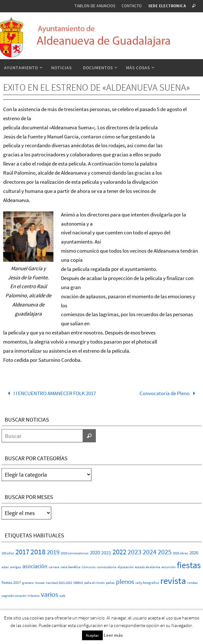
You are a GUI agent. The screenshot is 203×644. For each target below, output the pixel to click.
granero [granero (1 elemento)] (28, 583)
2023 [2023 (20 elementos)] (134, 552)
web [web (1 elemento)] (62, 596)
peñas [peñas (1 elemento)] (110, 583)
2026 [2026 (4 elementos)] (194, 553)
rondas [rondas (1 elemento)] (192, 583)
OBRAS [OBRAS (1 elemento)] (78, 583)
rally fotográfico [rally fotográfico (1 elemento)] (147, 583)
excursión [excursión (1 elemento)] (169, 567)
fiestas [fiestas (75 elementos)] (189, 565)
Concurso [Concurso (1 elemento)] (89, 567)
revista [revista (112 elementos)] (173, 581)
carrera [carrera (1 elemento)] (54, 567)
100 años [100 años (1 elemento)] (8, 553)
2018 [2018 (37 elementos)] (38, 552)
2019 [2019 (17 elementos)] (53, 552)
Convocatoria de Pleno (169, 393)
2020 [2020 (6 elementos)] (95, 553)
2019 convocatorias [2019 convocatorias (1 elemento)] (75, 553)
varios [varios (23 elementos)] (49, 594)
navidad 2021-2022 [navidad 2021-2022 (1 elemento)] (59, 583)
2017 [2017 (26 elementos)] (22, 552)
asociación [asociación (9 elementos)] (35, 566)
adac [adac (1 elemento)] (5, 567)
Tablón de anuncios (95, 6)
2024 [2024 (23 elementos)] (150, 552)
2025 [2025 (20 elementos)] (165, 552)
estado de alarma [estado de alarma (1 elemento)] (148, 567)
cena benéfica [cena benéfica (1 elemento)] (71, 567)
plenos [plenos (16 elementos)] (125, 582)
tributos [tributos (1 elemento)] (34, 596)
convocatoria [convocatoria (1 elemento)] (107, 567)
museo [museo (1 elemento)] (40, 583)
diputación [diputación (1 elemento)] (126, 567)
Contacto (132, 6)
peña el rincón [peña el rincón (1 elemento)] (94, 583)
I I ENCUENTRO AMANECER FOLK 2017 (50, 393)
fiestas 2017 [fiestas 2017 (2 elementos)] (11, 582)
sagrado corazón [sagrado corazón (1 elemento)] (14, 596)
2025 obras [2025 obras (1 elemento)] (181, 553)
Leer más (113, 635)
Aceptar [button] (92, 635)
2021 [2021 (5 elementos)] (106, 552)
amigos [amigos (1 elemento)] (16, 567)
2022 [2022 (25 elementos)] (119, 552)
